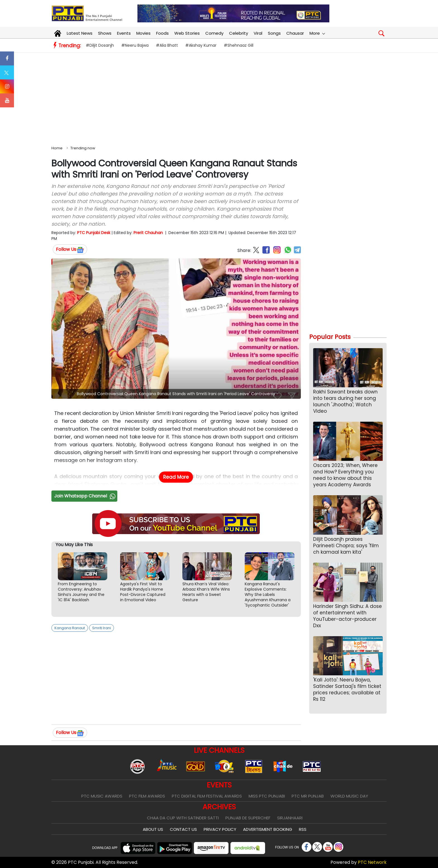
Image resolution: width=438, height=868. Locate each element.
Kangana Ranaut (70, 628)
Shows (105, 33)
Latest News (80, 33)
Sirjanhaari (290, 818)
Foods (162, 33)
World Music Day (349, 796)
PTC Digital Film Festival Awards (207, 796)
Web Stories (187, 33)
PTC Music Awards (102, 796)
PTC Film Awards (147, 796)
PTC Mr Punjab (308, 796)
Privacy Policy (220, 829)
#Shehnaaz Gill (239, 45)
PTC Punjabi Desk (94, 233)
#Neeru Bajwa (135, 45)
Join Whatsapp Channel (85, 496)
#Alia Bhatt (167, 45)
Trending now (83, 148)
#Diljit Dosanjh (100, 45)
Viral (258, 33)
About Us (153, 829)
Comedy (214, 33)
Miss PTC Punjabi (267, 796)
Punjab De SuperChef (248, 818)
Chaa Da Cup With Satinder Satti (183, 818)
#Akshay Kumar (201, 45)
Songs (274, 33)
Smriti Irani (102, 628)
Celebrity (239, 33)
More (317, 33)
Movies (143, 33)
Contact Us (183, 829)
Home (57, 148)
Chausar (295, 33)
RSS (303, 829)
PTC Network (372, 862)
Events (124, 33)
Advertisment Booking (268, 829)
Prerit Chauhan (148, 233)
